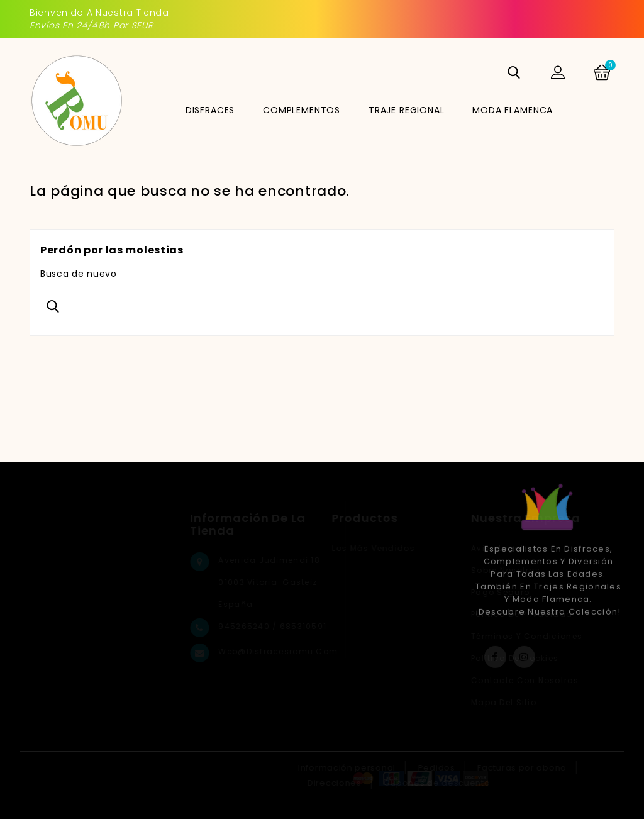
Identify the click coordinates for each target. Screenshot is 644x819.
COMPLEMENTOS (302, 110)
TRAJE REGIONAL (407, 110)
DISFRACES (210, 110)
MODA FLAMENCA (513, 110)
